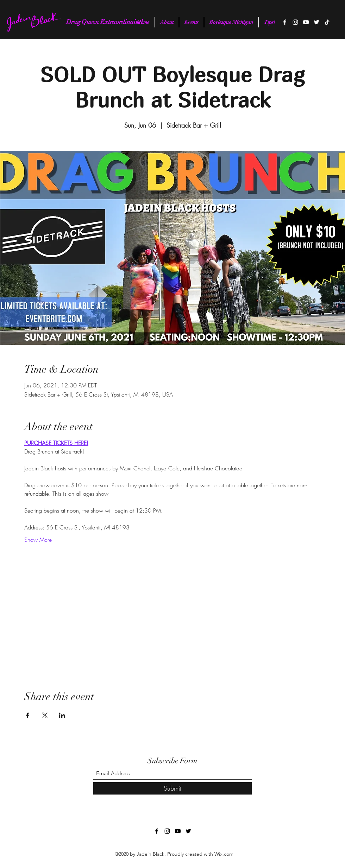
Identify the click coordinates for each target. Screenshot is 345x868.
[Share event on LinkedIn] (62, 715)
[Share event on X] (45, 715)
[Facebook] (285, 22)
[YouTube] (306, 22)
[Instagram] (295, 22)
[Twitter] (316, 22)
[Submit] (172, 788)
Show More (38, 540)
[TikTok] (327, 22)
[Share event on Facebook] (28, 715)
